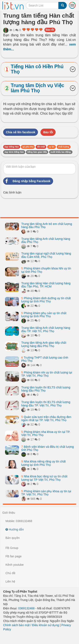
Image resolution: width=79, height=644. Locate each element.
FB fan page (13, 556)
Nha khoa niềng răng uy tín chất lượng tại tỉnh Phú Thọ (44, 463)
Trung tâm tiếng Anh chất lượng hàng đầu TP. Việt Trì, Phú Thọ (46, 329)
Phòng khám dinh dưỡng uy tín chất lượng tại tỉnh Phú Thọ (46, 300)
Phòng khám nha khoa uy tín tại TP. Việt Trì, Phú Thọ (46, 433)
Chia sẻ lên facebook (21, 132)
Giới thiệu (9, 513)
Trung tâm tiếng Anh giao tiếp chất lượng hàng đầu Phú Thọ (44, 344)
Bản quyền (13, 538)
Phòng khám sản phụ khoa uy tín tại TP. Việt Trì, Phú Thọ (46, 493)
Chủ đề (10, 573)
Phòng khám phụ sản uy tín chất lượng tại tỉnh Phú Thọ (44, 315)
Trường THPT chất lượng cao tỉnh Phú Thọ (45, 359)
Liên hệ (10, 581)
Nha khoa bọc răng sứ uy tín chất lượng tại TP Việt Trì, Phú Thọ (44, 478)
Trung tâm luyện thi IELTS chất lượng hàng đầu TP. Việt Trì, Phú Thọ (46, 404)
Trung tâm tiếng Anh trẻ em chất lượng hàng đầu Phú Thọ (47, 225)
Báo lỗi (50, 30)
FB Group (12, 548)
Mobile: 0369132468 (19, 521)
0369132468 (26, 608)
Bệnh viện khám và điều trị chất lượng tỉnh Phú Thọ (48, 448)
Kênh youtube (15, 565)
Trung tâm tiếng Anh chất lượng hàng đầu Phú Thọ (46, 240)
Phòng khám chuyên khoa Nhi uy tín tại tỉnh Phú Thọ (46, 270)
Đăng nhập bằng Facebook (27, 181)
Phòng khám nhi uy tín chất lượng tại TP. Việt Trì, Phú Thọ (47, 374)
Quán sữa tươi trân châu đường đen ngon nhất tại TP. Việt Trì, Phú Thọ (46, 419)
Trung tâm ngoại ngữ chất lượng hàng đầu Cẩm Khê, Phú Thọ (46, 255)
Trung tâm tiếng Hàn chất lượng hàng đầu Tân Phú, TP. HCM (46, 285)
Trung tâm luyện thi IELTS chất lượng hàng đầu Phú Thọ (46, 389)
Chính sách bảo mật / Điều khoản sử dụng (31, 625)
